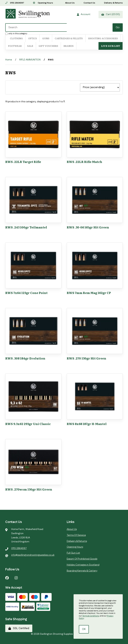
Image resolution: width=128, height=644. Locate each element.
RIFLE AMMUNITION (30, 60)
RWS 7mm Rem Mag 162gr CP (89, 293)
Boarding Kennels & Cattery (82, 571)
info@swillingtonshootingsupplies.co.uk (33, 555)
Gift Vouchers (48, 46)
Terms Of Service (76, 535)
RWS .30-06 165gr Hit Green (88, 227)
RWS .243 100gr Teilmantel (26, 227)
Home (9, 60)
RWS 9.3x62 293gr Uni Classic (28, 424)
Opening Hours (43, 3)
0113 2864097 (15, 3)
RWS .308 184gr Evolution (25, 358)
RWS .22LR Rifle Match (84, 162)
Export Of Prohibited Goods (82, 559)
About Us (70, 3)
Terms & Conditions (91, 616)
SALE (30, 46)
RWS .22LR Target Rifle (23, 162)
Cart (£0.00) (111, 14)
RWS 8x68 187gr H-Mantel (87, 424)
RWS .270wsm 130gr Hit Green (29, 489)
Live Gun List (111, 46)
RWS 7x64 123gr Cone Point (26, 293)
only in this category (16, 33)
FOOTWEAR (15, 46)
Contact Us (89, 3)
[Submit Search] (118, 28)
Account (84, 14)
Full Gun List (73, 553)
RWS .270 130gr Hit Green (86, 358)
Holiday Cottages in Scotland (83, 565)
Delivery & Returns (113, 3)
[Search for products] (36, 28)
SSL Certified (19, 628)
